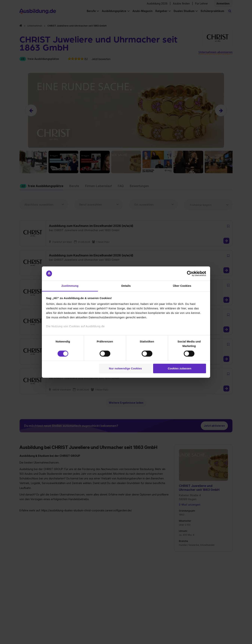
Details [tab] (126, 286)
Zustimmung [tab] (70, 286)
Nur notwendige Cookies (125, 369)
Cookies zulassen (179, 369)
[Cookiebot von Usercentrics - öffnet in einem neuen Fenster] (190, 273)
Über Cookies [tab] (182, 286)
